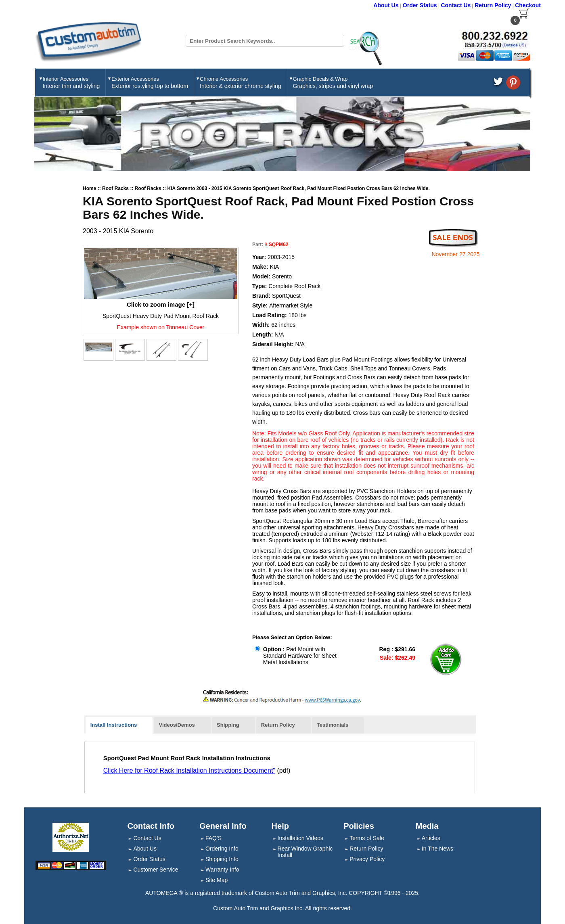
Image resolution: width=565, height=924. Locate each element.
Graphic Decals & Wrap (333, 83)
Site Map (217, 880)
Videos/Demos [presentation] (177, 725)
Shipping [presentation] (228, 725)
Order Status (420, 5)
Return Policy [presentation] (278, 725)
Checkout (528, 5)
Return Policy (493, 5)
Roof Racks (116, 188)
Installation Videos (300, 838)
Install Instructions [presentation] (114, 725)
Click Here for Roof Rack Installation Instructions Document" (189, 770)
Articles (431, 838)
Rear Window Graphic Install (305, 852)
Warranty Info (222, 870)
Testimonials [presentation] (333, 725)
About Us (387, 5)
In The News (437, 849)
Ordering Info (222, 849)
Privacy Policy (367, 859)
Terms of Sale (367, 838)
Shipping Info (222, 859)
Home (89, 188)
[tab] (119, 725)
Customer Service (156, 870)
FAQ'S (213, 838)
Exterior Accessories (150, 83)
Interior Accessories (71, 83)
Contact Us (456, 5)
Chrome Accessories (241, 83)
